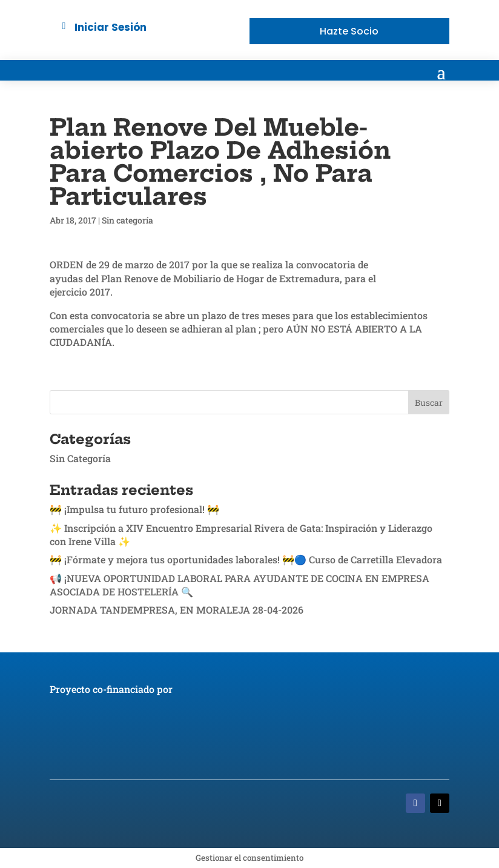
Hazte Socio (349, 31)
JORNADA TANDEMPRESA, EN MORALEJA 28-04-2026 (177, 610)
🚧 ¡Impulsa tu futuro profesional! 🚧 (134, 509)
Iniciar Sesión (111, 27)
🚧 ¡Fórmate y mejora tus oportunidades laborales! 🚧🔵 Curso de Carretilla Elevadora (246, 559)
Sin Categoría (80, 458)
